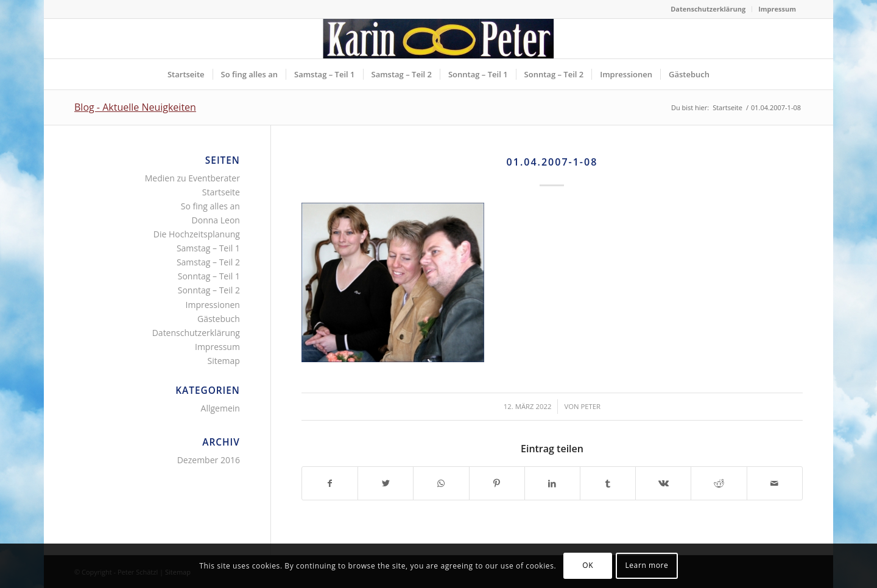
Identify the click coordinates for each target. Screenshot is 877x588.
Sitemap (224, 361)
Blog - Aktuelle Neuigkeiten (135, 107)
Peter (590, 406)
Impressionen (213, 305)
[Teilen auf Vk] (663, 483)
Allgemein (220, 408)
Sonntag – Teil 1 (209, 276)
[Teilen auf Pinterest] (497, 483)
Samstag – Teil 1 (208, 248)
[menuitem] (708, 9)
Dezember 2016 (209, 460)
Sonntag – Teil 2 (209, 290)
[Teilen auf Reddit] (719, 483)
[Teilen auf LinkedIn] (552, 483)
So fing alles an (210, 206)
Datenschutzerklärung (708, 9)
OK (588, 565)
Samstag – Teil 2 (208, 262)
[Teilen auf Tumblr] (608, 483)
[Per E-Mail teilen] (775, 483)
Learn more (646, 565)
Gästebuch (219, 319)
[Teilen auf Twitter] (386, 483)
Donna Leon (216, 220)
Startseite (221, 192)
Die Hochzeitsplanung (197, 234)
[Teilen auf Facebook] (330, 483)
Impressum (777, 9)
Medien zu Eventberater (192, 178)
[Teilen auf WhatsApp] (441, 483)
